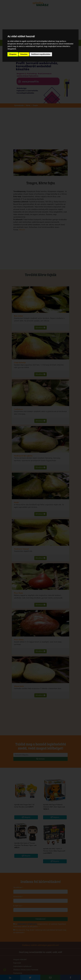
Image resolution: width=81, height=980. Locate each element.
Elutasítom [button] (24, 54)
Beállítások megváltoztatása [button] (41, 54)
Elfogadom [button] (13, 54)
